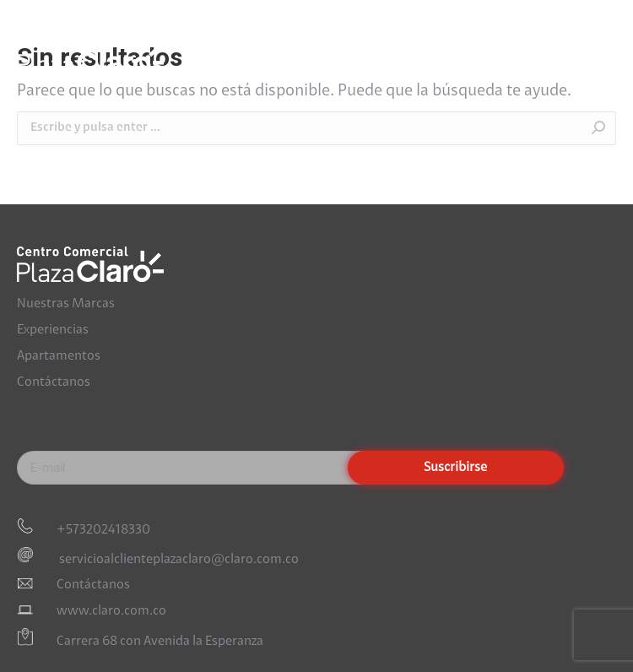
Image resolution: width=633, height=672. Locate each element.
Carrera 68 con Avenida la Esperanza (160, 642)
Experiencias (53, 330)
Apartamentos (59, 356)
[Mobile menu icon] (599, 56)
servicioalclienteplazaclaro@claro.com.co (178, 559)
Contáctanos (54, 382)
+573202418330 (103, 530)
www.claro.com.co (111, 611)
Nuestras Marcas (66, 304)
